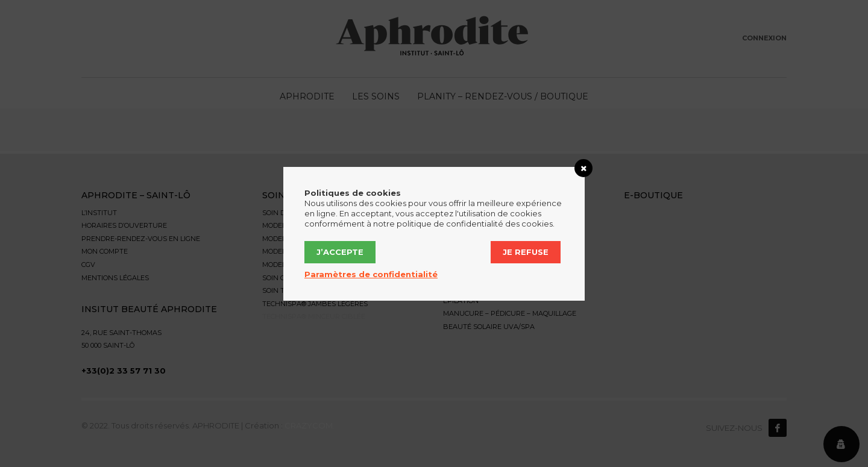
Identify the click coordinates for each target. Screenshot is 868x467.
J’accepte (340, 252)
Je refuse (526, 252)
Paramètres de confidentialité (371, 274)
